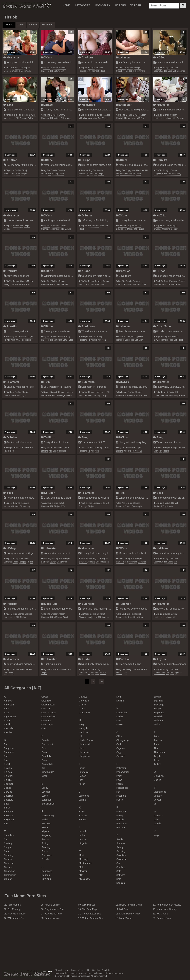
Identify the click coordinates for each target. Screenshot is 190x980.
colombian (9, 871)
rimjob (120, 820)
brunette (62, 68)
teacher (158, 740)
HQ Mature (162, 914)
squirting (158, 701)
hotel (82, 748)
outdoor (24, 118)
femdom (55, 448)
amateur (122, 68)
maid (170, 71)
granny (62, 115)
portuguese (122, 788)
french (16, 226)
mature (57, 71)
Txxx (8, 105)
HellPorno (161, 548)
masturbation (9, 118)
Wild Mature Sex (16, 918)
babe (8, 337)
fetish (62, 503)
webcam (138, 451)
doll (43, 768)
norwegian (122, 713)
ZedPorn (48, 437)
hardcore (45, 71)
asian (7, 720)
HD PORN (120, 5)
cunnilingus (46, 229)
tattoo (70, 340)
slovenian (121, 859)
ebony (45, 788)
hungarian (84, 756)
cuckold (46, 709)
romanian (122, 823)
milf (62, 71)
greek (82, 709)
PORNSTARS (103, 5)
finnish (45, 839)
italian (82, 784)
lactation (84, 831)
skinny (120, 847)
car (6, 839)
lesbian (83, 839)
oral (144, 284)
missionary (87, 118)
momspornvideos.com (27, 974)
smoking (121, 867)
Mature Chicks (52, 905)
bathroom (123, 226)
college (8, 867)
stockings (181, 71)
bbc (6, 756)
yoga (156, 835)
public (31, 118)
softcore (121, 875)
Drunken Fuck (164, 918)
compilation (10, 875)
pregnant (95, 71)
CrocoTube (162, 326)
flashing (46, 847)
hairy (68, 337)
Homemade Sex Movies (169, 905)
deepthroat (101, 562)
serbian (120, 839)
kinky (82, 812)
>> (102, 682)
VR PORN (136, 5)
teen (156, 744)
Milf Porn (124, 909)
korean (83, 820)
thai (156, 748)
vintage (7, 229)
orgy (119, 752)
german (62, 281)
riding (55, 174)
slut (55, 451)
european (174, 281)
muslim (120, 701)
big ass (122, 503)
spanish (178, 673)
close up (9, 863)
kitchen (83, 816)
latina (170, 562)
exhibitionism (48, 804)
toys (156, 760)
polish (119, 784)
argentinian (10, 717)
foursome (47, 855)
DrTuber (85, 215)
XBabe (47, 105)
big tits (27, 68)
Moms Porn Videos (26, 6)
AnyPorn (86, 57)
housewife (84, 752)
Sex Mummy (14, 909)
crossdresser (48, 705)
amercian (10, 68)
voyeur (157, 800)
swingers (159, 720)
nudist (120, 717)
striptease (159, 713)
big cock (19, 68)
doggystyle (26, 71)
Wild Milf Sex (89, 905)
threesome (160, 752)
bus (6, 823)
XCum (46, 57)
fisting (45, 843)
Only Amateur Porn (55, 909)
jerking (83, 800)
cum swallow (48, 717)
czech (143, 115)
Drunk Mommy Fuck (130, 914)
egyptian (46, 792)
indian (82, 768)
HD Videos (47, 25)
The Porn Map (89, 909)
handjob (82, 71)
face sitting (48, 816)
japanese (84, 796)
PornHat (160, 160)
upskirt (157, 780)
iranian (83, 776)
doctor (45, 760)
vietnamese (160, 792)
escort (45, 796)
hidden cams (86, 740)
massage (132, 118)
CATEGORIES (83, 5)
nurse (119, 724)
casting (8, 843)
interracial (84, 772)
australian (9, 728)
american (85, 448)
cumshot (120, 71)
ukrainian (159, 776)
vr (155, 804)
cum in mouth (27, 281)
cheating (166, 229)
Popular (9, 25)
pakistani (121, 768)
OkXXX (47, 271)
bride (7, 804)
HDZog (159, 57)
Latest (21, 25)
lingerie (45, 451)
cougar (173, 115)
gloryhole (84, 701)
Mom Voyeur (126, 918)
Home (66, 5)
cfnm (7, 851)
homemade (59, 284)
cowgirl (129, 337)
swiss (157, 724)
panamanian (123, 772)
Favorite (33, 25)
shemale (121, 843)
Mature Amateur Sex (93, 918)
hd (51, 71)
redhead (104, 226)
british (7, 808)
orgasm (180, 118)
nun (118, 720)
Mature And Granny (167, 909)
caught (174, 170)
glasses (82, 174)
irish (81, 780)
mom (143, 71)
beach (7, 764)
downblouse (48, 772)
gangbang (47, 871)
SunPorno (86, 326)
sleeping (121, 851)
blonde (25, 115)
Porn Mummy (14, 905)
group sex (85, 713)
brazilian (8, 796)
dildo (44, 752)
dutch (45, 776)
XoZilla (159, 215)
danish (45, 740)
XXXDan (10, 160)
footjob (45, 851)
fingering (46, 835)
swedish (158, 717)
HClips (84, 160)
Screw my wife (52, 918)
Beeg (83, 437)
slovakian (121, 855)
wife (63, 506)
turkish (158, 764)
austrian (8, 732)
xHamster (11, 57)
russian (121, 827)
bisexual (8, 784)
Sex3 (158, 493)
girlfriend (46, 879)
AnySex (122, 382)
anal (158, 281)
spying (157, 697)
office (119, 736)
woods (157, 823)
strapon (158, 709)
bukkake (8, 816)
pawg (119, 780)
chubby (54, 281)
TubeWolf (124, 604)
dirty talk (46, 756)
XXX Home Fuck (53, 914)
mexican (83, 871)
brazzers (158, 229)
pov (100, 118)
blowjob (7, 71)
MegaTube (87, 105)
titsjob (103, 71)
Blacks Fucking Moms (131, 905)
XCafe (121, 215)
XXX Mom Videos (16, 914)
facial (172, 392)
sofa (102, 284)
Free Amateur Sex (91, 914)
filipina (45, 831)
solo (119, 879)
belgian (8, 768)
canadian (9, 835)
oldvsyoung (66, 118)
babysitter (9, 748)
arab (6, 713)
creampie (16, 71)
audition (8, 724)
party (119, 776)
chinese (8, 859)
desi (44, 748)
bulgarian (9, 820)
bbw (45, 559)
